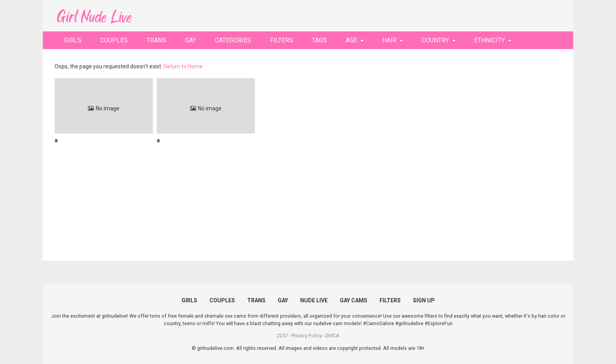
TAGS (319, 40)
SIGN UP (424, 300)
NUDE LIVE (314, 300)
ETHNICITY (489, 40)
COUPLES (114, 40)
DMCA (332, 336)
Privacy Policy (307, 336)
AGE (351, 40)
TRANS (156, 40)
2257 (282, 336)
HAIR (389, 40)
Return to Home (183, 66)
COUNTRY (435, 40)
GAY (191, 40)
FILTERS (281, 40)
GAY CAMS (354, 300)
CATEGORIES (233, 40)
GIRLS (73, 40)
